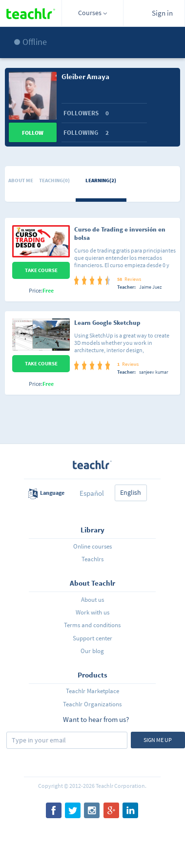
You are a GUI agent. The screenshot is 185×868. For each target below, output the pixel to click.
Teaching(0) (54, 180)
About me (21, 180)
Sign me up (158, 740)
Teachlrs (92, 559)
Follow (33, 133)
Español (92, 493)
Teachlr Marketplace (92, 691)
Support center (92, 638)
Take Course (41, 270)
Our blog (92, 651)
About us (92, 600)
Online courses (92, 546)
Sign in (162, 13)
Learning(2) (101, 180)
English (131, 492)
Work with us (92, 612)
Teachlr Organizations (92, 704)
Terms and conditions (92, 625)
